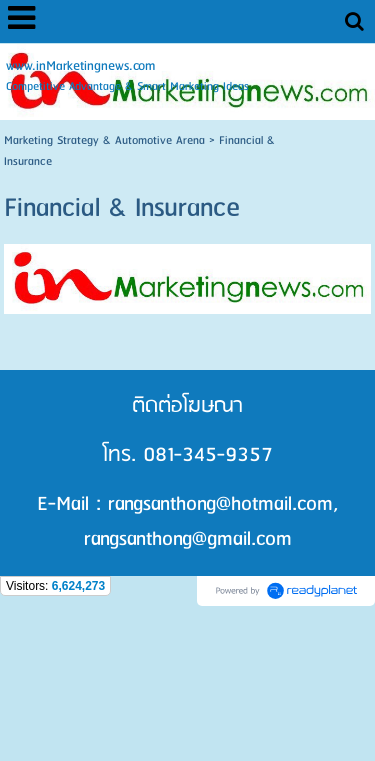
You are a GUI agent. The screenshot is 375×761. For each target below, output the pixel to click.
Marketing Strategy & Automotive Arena (104, 140)
